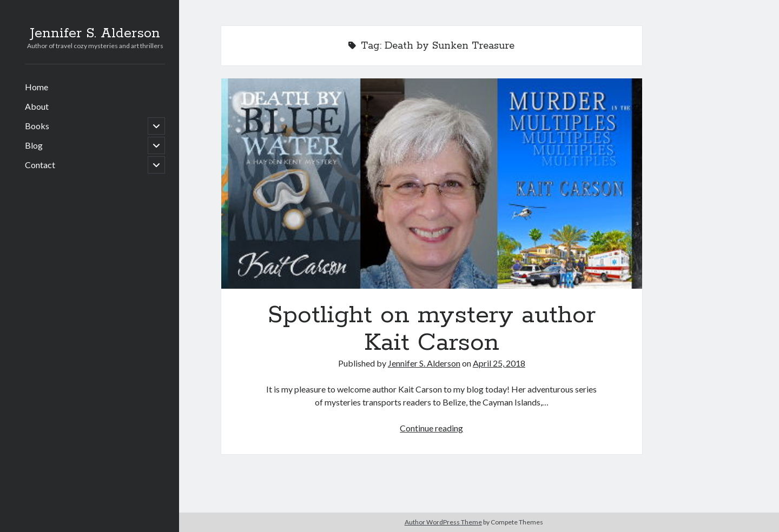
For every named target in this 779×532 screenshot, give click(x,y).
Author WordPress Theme (443, 522)
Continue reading (431, 428)
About (37, 106)
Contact (40, 165)
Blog (34, 145)
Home (37, 87)
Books (37, 126)
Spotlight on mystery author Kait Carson (432, 184)
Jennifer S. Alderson (95, 34)
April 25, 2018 (499, 363)
